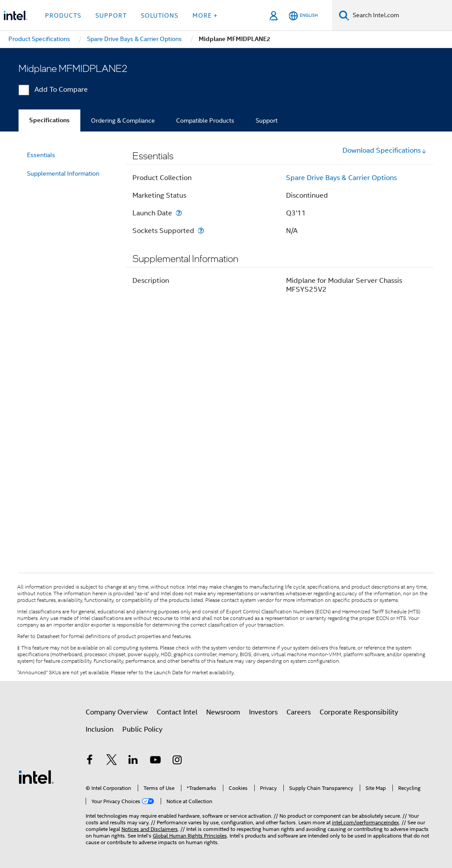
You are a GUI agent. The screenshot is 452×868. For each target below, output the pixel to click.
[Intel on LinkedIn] (133, 761)
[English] (303, 16)
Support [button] (111, 15)
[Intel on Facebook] (90, 761)
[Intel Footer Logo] (36, 777)
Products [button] (63, 15)
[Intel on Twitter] (112, 761)
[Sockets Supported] (201, 231)
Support (267, 120)
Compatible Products (205, 120)
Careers (299, 712)
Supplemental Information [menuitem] (63, 173)
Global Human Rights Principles (190, 836)
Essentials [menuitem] (41, 155)
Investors (263, 712)
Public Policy (142, 729)
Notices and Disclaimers (150, 829)
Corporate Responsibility (359, 712)
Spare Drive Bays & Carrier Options (341, 178)
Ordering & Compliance (123, 120)
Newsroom (223, 712)
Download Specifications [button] (385, 150)
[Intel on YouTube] (155, 761)
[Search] (344, 15)
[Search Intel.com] (401, 15)
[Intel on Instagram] (177, 761)
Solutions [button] (160, 15)
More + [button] (205, 15)
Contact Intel (177, 712)
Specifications (49, 120)
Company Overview (117, 712)
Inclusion (100, 729)
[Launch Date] (179, 213)
